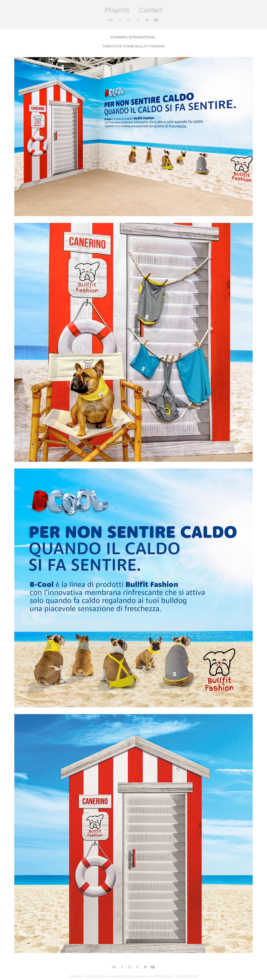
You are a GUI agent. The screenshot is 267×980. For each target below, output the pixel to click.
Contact (151, 10)
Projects (117, 10)
